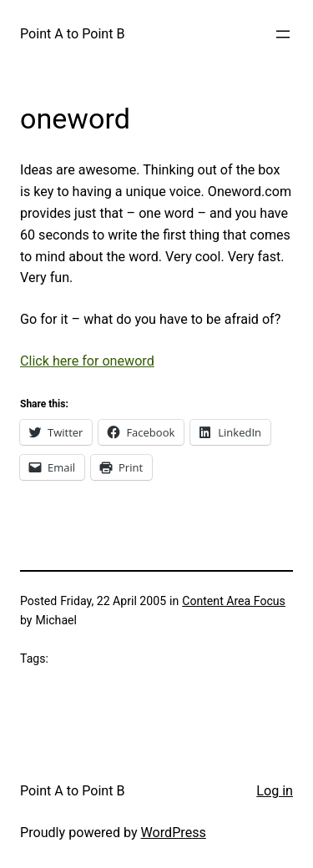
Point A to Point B (73, 34)
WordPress (174, 833)
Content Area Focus (234, 601)
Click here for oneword (87, 361)
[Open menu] (283, 34)
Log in (275, 791)
